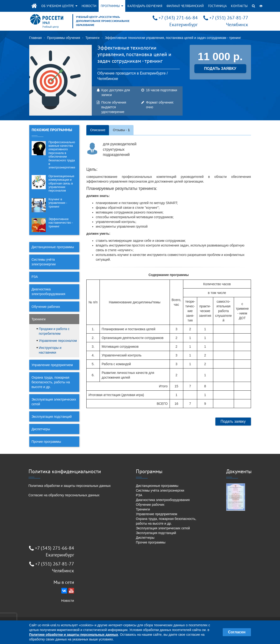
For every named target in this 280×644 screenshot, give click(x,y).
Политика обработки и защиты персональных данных (70, 486)
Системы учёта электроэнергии (44, 262)
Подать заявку (233, 421)
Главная (36, 38)
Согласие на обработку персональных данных (64, 495)
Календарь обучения (145, 6)
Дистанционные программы (53, 247)
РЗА (35, 277)
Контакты (239, 6)
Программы (112, 6)
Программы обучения (63, 38)
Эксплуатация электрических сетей (54, 402)
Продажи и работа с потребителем (54, 331)
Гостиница (217, 6)
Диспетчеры (41, 429)
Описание (98, 130)
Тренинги (92, 38)
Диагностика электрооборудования (48, 292)
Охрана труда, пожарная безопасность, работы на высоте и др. (51, 382)
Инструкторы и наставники (50, 350)
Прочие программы (46, 442)
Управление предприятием (52, 365)
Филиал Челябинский (185, 6)
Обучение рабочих (46, 307)
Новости (89, 6)
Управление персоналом (58, 341)
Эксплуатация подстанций (52, 417)
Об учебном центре (59, 6)
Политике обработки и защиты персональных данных (74, 635)
